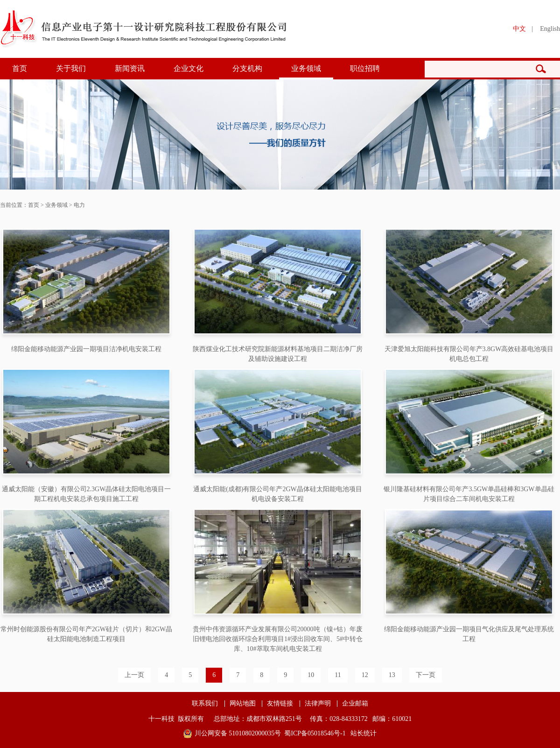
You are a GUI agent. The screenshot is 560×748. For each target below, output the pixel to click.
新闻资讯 (130, 68)
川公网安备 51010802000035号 (238, 733)
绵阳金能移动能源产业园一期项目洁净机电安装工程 (86, 349)
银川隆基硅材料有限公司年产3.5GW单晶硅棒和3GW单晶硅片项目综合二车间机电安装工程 (469, 494)
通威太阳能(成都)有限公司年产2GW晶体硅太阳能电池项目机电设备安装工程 (278, 494)
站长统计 (364, 733)
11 (338, 675)
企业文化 (189, 68)
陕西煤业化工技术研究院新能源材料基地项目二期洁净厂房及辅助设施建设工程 (278, 354)
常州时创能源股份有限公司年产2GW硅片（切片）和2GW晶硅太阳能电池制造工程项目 (87, 634)
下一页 (426, 675)
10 (311, 675)
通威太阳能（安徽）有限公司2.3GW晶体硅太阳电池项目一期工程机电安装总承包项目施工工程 (87, 494)
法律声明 (318, 704)
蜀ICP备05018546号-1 (315, 733)
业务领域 (306, 68)
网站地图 (243, 704)
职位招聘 (365, 68)
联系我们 (205, 704)
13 (392, 675)
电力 (79, 205)
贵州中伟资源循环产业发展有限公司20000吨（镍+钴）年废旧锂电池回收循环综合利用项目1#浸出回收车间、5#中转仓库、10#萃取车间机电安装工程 (278, 639)
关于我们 (71, 68)
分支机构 (247, 68)
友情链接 (280, 704)
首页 (20, 68)
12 (365, 675)
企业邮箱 (355, 704)
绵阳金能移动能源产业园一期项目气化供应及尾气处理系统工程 (469, 634)
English (550, 29)
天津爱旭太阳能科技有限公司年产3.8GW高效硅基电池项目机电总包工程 (469, 354)
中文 (519, 29)
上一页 (134, 675)
